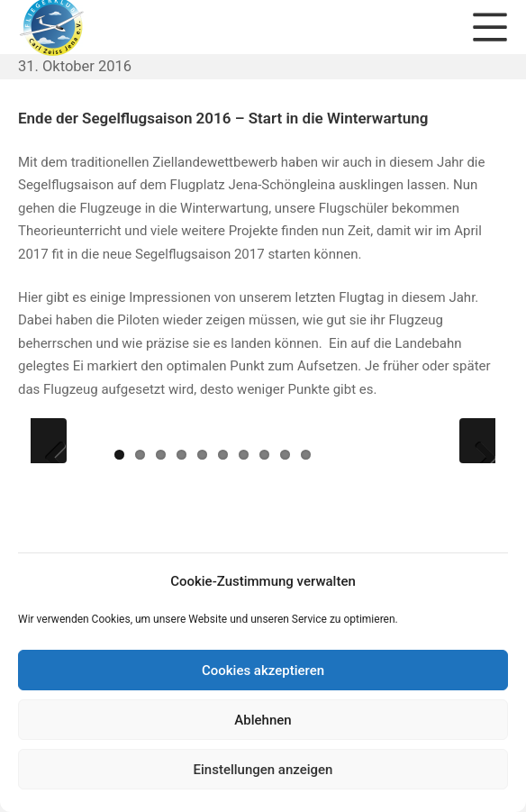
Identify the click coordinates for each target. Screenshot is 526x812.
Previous (49, 441)
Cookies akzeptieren (263, 671)
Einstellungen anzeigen (263, 770)
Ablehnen (263, 720)
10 (306, 455)
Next (477, 441)
